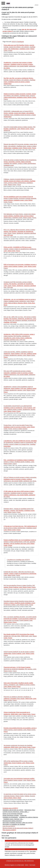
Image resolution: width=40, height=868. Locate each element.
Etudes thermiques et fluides (11, 815)
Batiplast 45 (9, 849)
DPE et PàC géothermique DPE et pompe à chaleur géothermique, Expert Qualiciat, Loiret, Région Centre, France (19, 763)
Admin (27, 865)
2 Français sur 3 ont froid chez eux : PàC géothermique (20, 861)
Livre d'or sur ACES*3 (9, 826)
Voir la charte (5, 836)
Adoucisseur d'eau (30, 810)
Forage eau (23, 815)
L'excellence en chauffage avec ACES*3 (18, 560)
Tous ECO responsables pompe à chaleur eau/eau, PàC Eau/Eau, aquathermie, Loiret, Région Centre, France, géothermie (20, 129)
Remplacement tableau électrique (12, 821)
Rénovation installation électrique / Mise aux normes (17, 823)
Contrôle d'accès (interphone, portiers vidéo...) (16, 812)
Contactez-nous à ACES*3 (10, 808)
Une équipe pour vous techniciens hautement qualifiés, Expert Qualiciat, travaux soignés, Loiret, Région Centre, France (20, 780)
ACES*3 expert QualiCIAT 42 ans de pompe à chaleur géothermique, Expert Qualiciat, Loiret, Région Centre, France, (19, 654)
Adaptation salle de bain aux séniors (13, 810)
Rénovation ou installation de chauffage (14, 824)
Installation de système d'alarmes (29, 817)
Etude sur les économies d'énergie (12, 814)
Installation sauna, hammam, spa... (13, 819)
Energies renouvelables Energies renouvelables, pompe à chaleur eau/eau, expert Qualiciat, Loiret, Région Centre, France (20, 730)
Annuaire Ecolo (10, 841)
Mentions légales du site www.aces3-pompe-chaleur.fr (18, 828)
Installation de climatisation (10, 817)
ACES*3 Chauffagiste (18, 42)
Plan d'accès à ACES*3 (9, 830)
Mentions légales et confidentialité (14, 865)
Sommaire (32, 865)
